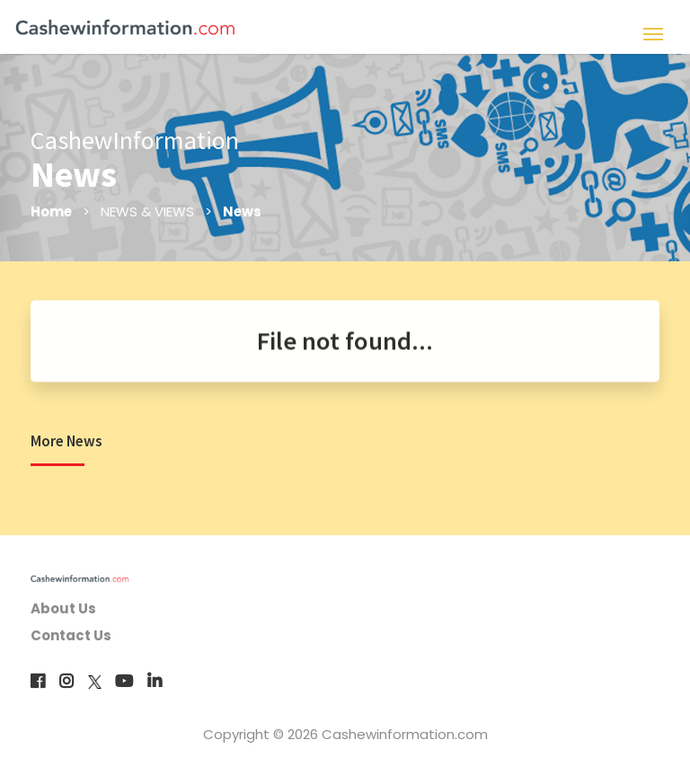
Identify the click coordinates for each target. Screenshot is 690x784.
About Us (63, 608)
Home (52, 211)
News (243, 211)
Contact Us (71, 635)
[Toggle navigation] (653, 32)
